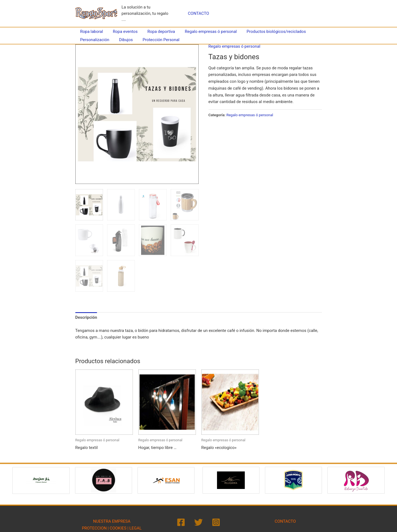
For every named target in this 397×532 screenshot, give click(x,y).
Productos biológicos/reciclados (269, 32)
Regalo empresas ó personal (205, 32)
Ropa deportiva (157, 32)
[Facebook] (181, 521)
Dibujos (124, 40)
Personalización (94, 40)
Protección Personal (157, 40)
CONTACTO (198, 13)
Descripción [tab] (86, 317)
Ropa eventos (123, 32)
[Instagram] (216, 521)
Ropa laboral (91, 32)
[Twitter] (198, 521)
